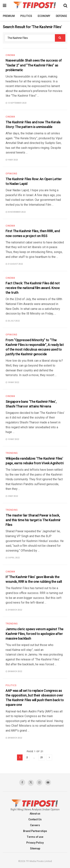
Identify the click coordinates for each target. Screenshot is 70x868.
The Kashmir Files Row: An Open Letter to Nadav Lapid (34, 181)
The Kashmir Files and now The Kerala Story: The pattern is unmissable (33, 125)
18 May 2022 (12, 382)
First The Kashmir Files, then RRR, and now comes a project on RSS (33, 233)
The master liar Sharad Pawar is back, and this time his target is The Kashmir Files (33, 520)
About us (35, 814)
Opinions (11, 174)
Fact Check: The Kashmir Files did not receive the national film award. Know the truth (33, 288)
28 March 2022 (14, 672)
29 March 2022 (14, 610)
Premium (9, 16)
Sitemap (35, 849)
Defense (61, 16)
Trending (12, 453)
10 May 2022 (12, 439)
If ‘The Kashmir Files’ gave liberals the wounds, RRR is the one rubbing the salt (34, 579)
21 (42, 757)
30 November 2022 (16, 212)
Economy (44, 16)
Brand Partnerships (35, 831)
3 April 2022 (13, 558)
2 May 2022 (12, 496)
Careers (35, 825)
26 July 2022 (13, 321)
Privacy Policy (35, 843)
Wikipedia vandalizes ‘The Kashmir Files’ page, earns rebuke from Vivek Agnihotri (35, 461)
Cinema (10, 55)
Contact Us (35, 819)
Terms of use (35, 837)
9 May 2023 (12, 160)
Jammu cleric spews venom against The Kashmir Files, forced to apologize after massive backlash (35, 634)
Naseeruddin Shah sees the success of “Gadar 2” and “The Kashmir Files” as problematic (34, 65)
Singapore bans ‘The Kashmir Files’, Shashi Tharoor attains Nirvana (31, 404)
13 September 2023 (16, 103)
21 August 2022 (14, 264)
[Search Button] (60, 38)
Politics (26, 16)
